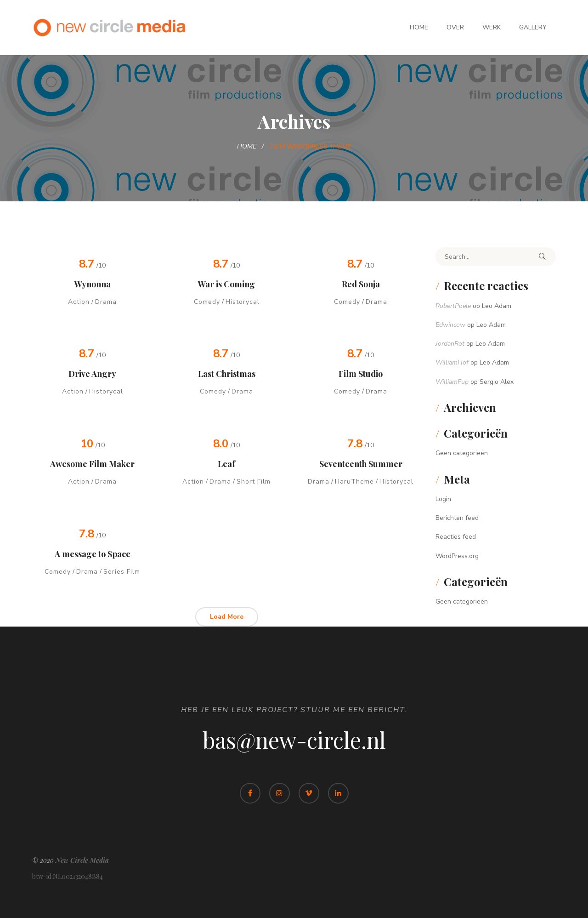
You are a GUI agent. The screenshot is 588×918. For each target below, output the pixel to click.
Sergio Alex (497, 382)
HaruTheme (354, 482)
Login (443, 499)
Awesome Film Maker (92, 464)
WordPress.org (457, 556)
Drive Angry (92, 374)
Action (79, 302)
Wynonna (93, 284)
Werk (492, 27)
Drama (106, 302)
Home (419, 27)
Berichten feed (457, 518)
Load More (227, 617)
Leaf (226, 464)
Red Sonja (361, 284)
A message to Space (93, 554)
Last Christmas (227, 374)
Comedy (207, 302)
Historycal (243, 302)
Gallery (533, 27)
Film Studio (361, 374)
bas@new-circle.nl (294, 740)
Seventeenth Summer (361, 464)
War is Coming (226, 284)
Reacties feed (456, 537)
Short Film (254, 482)
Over (455, 27)
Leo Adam (497, 306)
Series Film (122, 572)
